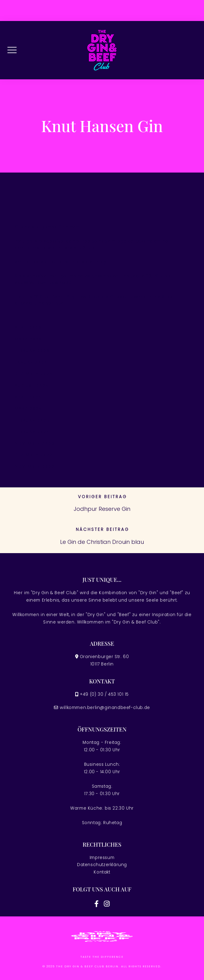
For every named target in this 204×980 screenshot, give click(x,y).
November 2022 (35, 467)
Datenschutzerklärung (102, 865)
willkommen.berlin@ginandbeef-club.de (105, 708)
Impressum (102, 858)
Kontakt (102, 872)
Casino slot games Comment (48, 227)
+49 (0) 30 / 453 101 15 (104, 694)
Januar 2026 (31, 362)
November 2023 (35, 443)
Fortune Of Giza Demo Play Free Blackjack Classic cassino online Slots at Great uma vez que (94, 300)
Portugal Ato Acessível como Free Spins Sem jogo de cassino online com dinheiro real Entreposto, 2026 (92, 245)
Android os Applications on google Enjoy (60, 262)
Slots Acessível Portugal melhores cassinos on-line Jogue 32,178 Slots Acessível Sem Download (93, 279)
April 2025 (28, 397)
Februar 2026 (32, 350)
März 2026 (28, 339)
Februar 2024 (32, 432)
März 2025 (28, 409)
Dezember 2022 (34, 455)
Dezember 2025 (34, 374)
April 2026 (28, 327)
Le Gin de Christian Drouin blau (102, 542)
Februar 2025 (32, 420)
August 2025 (32, 385)
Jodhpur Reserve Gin (102, 509)
